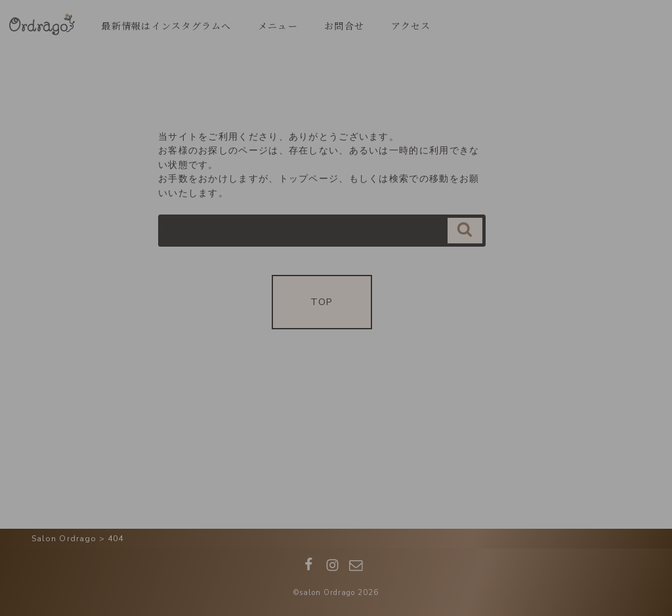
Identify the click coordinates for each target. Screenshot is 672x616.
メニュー (278, 26)
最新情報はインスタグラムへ (166, 26)
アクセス (411, 26)
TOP (322, 302)
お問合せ (344, 26)
